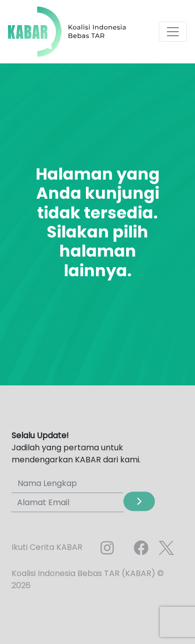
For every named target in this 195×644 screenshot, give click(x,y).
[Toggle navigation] (173, 32)
